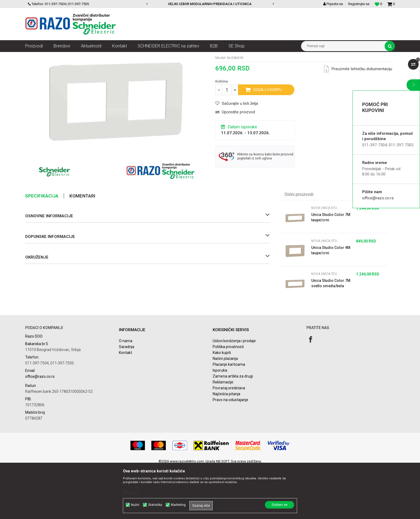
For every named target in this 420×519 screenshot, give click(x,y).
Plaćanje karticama (229, 416)
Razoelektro (34, 56)
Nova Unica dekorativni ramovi (112, 56)
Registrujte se (359, 4)
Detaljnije (131, 492)
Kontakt (125, 405)
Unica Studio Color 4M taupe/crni (331, 302)
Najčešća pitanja (226, 446)
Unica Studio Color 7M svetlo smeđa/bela (331, 335)
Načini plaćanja (225, 410)
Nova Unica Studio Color (158, 56)
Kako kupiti (222, 405)
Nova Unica (76, 56)
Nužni (135, 505)
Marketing (178, 505)
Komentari (82, 248)
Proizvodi (55, 56)
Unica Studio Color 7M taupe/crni (331, 269)
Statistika (155, 505)
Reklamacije (223, 434)
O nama (126, 393)
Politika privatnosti (228, 399)
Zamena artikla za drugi (233, 428)
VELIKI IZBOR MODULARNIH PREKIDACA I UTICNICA (210, 4)
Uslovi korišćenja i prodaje (234, 393)
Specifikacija (42, 248)
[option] (210, 4)
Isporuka (220, 422)
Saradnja (127, 399)
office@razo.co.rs (378, 198)
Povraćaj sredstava (229, 440)
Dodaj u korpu (268, 142)
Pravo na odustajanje (230, 452)
